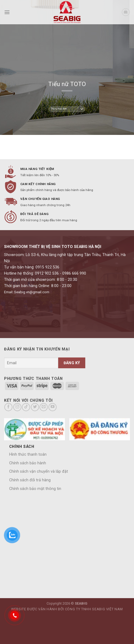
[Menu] (7, 12)
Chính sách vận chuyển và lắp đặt (39, 471)
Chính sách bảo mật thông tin (35, 489)
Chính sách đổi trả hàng (30, 480)
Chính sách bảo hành (28, 463)
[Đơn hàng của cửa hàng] (67, 109)
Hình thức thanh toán (28, 454)
